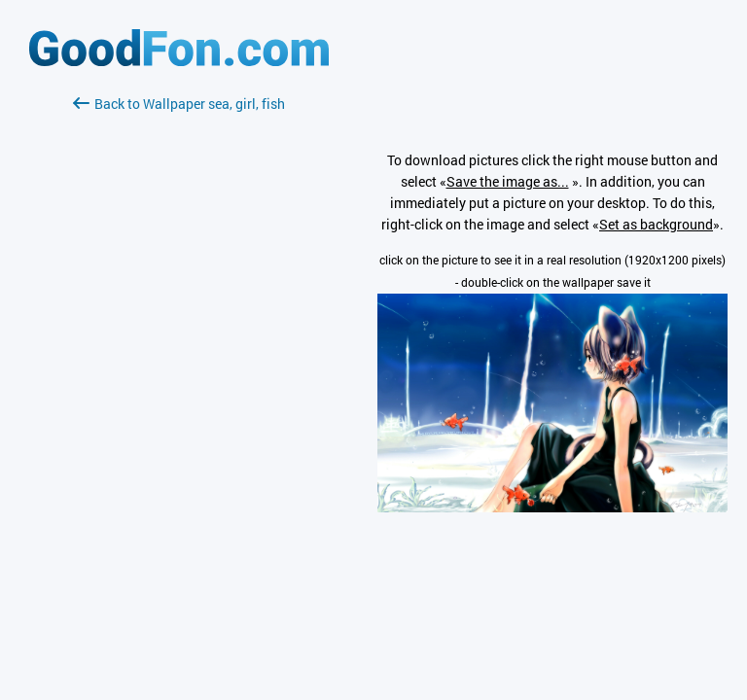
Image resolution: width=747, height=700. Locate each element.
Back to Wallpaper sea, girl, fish (179, 104)
